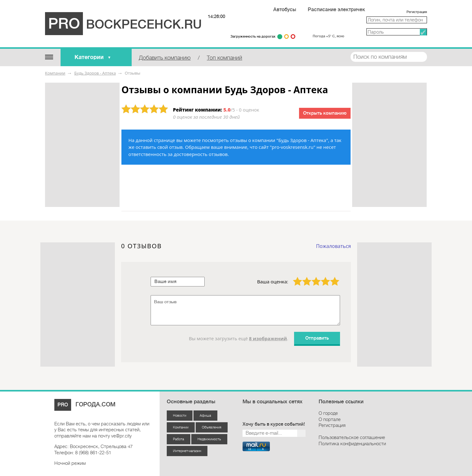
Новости (180, 416)
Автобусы (285, 10)
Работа (179, 439)
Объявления (212, 427)
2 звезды (303, 277)
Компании (55, 73)
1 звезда (294, 277)
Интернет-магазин (187, 451)
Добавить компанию (165, 58)
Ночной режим (70, 463)
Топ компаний (225, 58)
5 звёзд (331, 277)
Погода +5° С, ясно (329, 36)
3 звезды (312, 277)
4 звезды (322, 277)
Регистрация (417, 12)
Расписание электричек (336, 10)
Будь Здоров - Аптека (95, 73)
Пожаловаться (334, 246)
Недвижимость (209, 439)
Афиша (205, 416)
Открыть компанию (325, 113)
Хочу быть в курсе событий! (274, 424)
